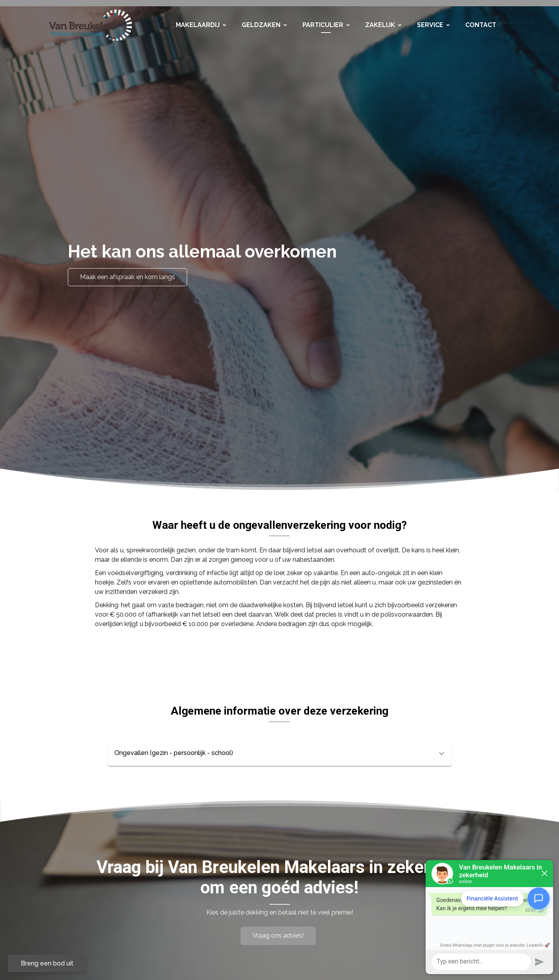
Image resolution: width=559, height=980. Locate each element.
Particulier (326, 25)
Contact (481, 25)
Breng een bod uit (47, 963)
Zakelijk (383, 25)
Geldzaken (264, 25)
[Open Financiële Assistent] (539, 898)
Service (433, 25)
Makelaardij (201, 25)
